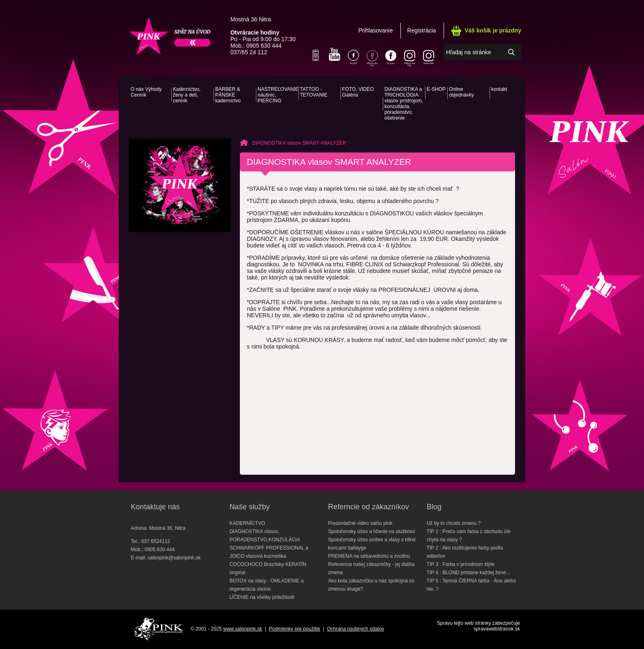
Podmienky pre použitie (295, 629)
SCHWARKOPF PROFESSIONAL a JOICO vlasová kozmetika (269, 552)
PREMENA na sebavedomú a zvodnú (369, 556)
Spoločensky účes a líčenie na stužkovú (372, 531)
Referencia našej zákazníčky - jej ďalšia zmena (371, 568)
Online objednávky (461, 92)
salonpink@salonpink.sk (174, 558)
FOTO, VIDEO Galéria (358, 92)
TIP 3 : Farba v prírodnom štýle (461, 564)
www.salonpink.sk (243, 629)
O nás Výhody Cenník (146, 92)
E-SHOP (436, 89)
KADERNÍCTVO (247, 523)
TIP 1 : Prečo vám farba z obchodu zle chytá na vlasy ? (469, 536)
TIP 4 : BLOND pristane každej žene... (468, 573)
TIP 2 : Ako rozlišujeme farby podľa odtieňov (465, 552)
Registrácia (421, 30)
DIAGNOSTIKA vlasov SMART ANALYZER (299, 143)
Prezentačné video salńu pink (360, 523)
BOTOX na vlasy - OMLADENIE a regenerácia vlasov (267, 585)
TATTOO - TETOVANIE (314, 92)
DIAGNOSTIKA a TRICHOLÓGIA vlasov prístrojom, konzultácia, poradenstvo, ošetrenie (404, 104)
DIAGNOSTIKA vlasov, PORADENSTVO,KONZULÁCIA (265, 536)
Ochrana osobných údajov (355, 629)
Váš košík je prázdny (493, 30)
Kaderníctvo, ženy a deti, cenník (187, 95)
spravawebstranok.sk (497, 629)
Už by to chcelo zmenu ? (454, 523)
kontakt (499, 89)
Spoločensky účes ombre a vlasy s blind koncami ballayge (372, 544)
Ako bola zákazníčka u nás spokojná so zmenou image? (371, 585)
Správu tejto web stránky (464, 623)
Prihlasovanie (375, 30)
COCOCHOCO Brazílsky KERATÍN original (268, 568)
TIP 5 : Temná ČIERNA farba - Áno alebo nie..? (471, 585)
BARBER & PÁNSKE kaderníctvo (228, 95)
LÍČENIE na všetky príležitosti (262, 597)
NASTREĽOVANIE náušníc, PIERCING (277, 95)
